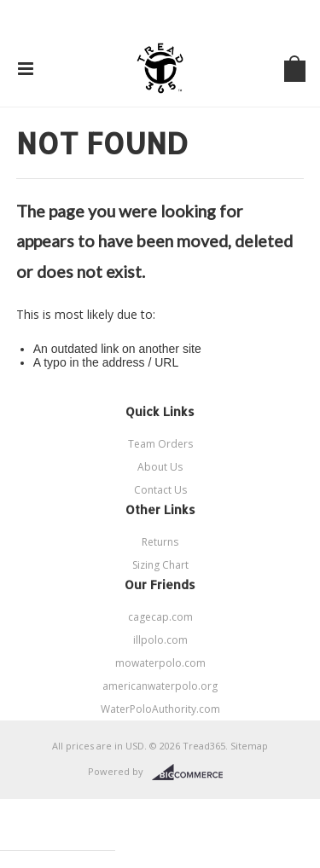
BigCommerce (192, 773)
